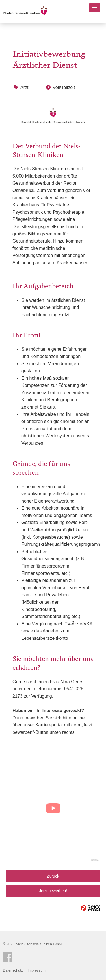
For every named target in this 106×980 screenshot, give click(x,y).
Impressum (37, 970)
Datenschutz (13, 970)
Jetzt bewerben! (53, 891)
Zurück (53, 876)
